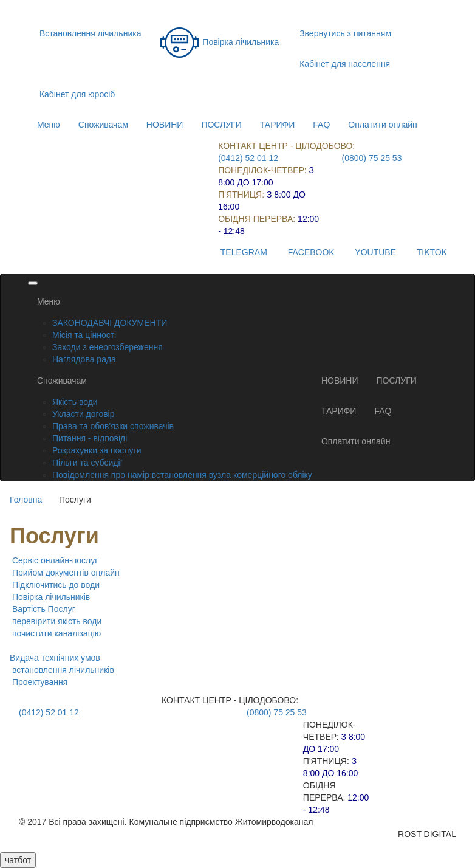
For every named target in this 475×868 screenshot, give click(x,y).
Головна (26, 500)
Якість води (75, 402)
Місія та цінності (84, 335)
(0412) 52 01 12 (248, 158)
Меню (49, 125)
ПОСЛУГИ (221, 125)
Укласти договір (84, 414)
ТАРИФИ (278, 125)
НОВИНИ (165, 125)
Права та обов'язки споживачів (113, 426)
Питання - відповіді (90, 438)
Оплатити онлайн (383, 125)
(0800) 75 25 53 (372, 158)
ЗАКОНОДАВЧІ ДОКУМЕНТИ (110, 323)
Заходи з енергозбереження (108, 347)
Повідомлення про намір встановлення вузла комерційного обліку (182, 475)
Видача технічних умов (55, 658)
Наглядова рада (84, 359)
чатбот (18, 860)
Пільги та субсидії (87, 463)
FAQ (321, 125)
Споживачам (103, 125)
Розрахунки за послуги (97, 450)
